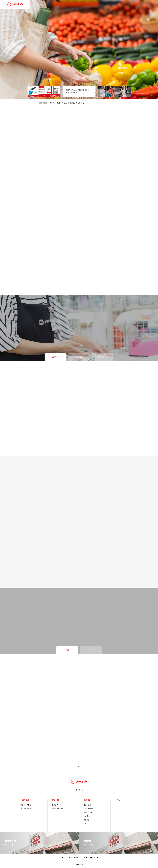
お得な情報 (25, 800)
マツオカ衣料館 (26, 805)
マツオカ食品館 (26, 809)
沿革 (85, 824)
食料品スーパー (57, 809)
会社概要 (87, 820)
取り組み (99, 4)
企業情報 (44, 4)
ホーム (35, 4)
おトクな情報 (77, 4)
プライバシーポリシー (90, 858)
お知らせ (123, 4)
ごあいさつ (87, 805)
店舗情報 (65, 4)
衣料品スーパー (57, 805)
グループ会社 (88, 812)
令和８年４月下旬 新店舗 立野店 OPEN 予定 (67, 103)
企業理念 (87, 816)
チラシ (89, 4)
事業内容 (55, 4)
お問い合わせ (111, 4)
